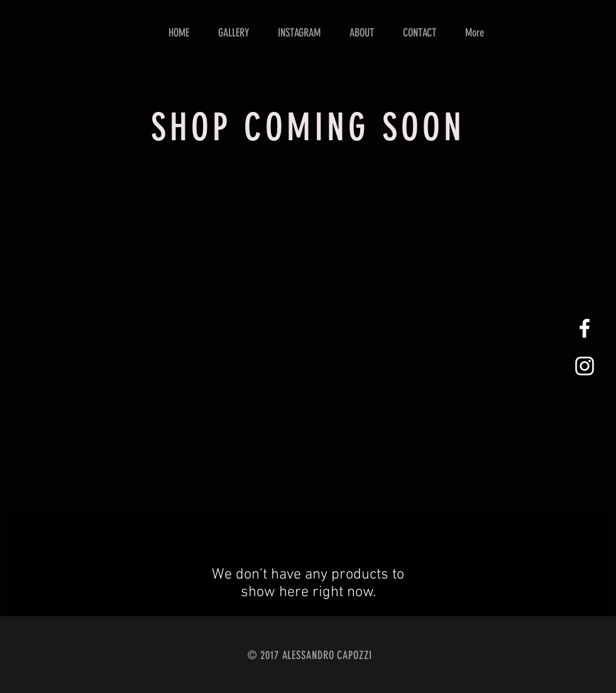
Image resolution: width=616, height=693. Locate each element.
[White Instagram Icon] (585, 366)
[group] (308, 187)
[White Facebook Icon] (585, 328)
